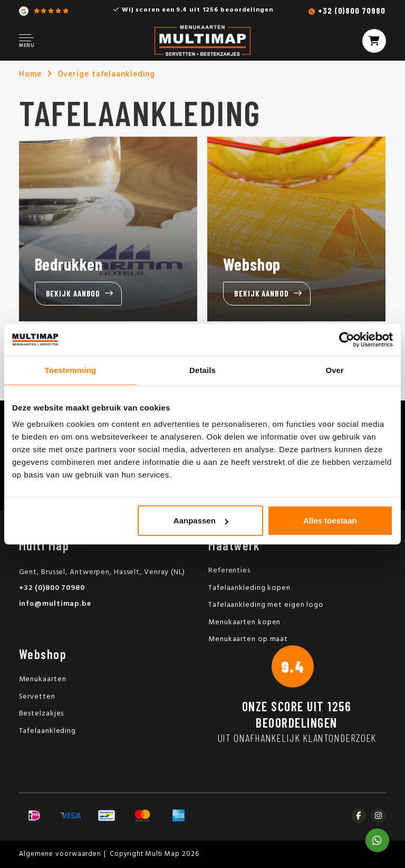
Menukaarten (43, 679)
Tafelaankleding (48, 731)
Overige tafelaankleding (107, 74)
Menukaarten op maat (248, 639)
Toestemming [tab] (71, 370)
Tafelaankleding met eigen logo (266, 605)
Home (30, 74)
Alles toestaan (330, 521)
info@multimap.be (55, 604)
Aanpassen (201, 521)
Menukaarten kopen (244, 622)
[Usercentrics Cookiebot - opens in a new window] (347, 339)
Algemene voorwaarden (60, 854)
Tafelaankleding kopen (249, 588)
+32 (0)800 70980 (351, 10)
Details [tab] (202, 370)
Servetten (37, 697)
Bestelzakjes (42, 714)
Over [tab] (335, 370)
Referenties (229, 571)
